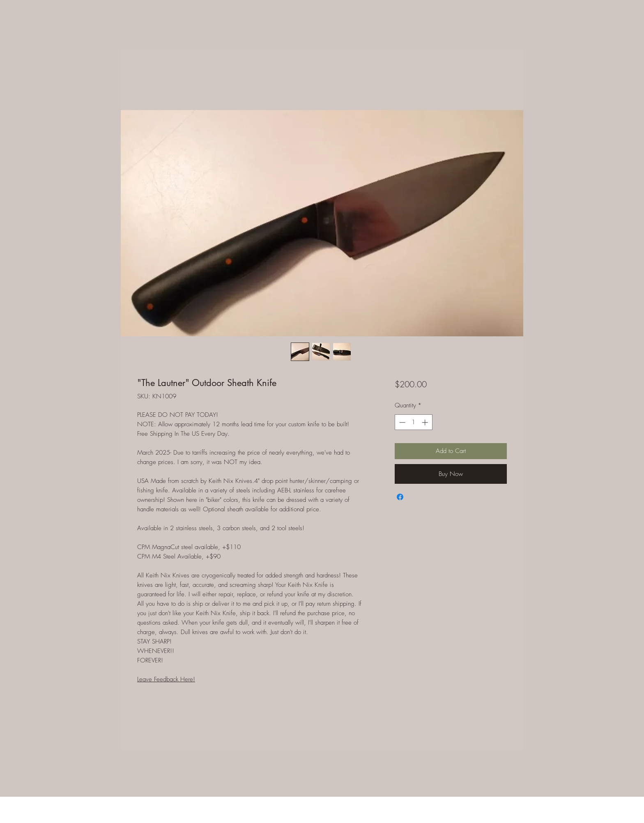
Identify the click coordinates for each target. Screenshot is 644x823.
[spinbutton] (413, 422)
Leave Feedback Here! (166, 679)
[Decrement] (401, 422)
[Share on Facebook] (400, 497)
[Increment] (426, 422)
